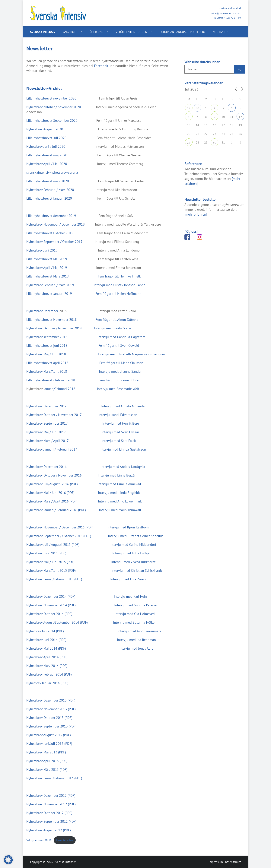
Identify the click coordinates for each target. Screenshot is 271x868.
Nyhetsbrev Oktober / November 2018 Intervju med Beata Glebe (79, 328)
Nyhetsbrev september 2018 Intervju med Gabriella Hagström (86, 337)
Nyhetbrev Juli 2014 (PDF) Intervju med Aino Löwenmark (94, 631)
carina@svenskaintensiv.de (225, 13)
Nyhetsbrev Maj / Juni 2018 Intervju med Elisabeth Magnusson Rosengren (96, 354)
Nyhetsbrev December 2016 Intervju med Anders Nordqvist (86, 467)
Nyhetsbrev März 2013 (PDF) (47, 770)
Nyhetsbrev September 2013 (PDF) (51, 726)
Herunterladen (65, 840)
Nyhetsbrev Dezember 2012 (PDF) (51, 795)
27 (189, 143)
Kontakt (223, 32)
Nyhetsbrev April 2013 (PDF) (47, 761)
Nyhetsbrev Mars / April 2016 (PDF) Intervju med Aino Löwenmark (84, 501)
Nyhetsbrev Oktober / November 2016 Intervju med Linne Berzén (81, 475)
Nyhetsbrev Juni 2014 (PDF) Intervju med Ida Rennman (91, 640)
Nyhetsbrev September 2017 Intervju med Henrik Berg (83, 423)
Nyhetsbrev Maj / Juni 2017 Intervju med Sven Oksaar (83, 432)
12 (240, 117)
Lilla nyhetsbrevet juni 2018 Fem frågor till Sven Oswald (83, 345)
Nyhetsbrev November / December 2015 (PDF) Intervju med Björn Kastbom (88, 527)
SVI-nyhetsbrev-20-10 (39, 840)
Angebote (75, 32)
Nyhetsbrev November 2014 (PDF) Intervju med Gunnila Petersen (92, 605)
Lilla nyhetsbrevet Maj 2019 (47, 259)
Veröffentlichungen (136, 32)
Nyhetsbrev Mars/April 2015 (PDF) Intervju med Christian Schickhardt (94, 570)
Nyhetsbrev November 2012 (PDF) (51, 804)
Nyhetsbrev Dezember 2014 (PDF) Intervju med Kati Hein (87, 596)
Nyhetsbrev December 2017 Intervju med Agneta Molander (86, 406)
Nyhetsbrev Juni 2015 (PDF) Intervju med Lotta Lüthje (88, 553)
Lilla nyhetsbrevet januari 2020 (49, 198)
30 (197, 108)
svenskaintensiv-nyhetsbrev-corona (52, 172)
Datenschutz (233, 862)
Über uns (101, 32)
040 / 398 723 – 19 (230, 18)
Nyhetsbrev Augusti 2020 (48, 129)
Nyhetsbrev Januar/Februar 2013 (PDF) (54, 778)
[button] (8, 860)
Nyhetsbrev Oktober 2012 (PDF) (49, 813)
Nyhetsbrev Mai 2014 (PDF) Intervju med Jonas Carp (90, 648)
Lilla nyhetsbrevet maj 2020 (48, 155)
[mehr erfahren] (196, 214)
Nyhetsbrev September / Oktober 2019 (54, 242)
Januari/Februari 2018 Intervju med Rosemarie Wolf (91, 389)
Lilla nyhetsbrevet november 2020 (52, 98)
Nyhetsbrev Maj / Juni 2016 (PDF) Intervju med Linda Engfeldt (83, 493)
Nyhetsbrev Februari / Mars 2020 (50, 190)
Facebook (101, 66)
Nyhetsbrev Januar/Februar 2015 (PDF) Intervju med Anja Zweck (86, 579)
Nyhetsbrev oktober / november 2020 (54, 107)
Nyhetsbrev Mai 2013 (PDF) (46, 752)
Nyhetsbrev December (42, 311)
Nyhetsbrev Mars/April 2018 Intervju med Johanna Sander (84, 371)
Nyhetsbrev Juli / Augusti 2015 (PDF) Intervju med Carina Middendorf (91, 545)
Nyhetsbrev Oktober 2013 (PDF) (49, 718)
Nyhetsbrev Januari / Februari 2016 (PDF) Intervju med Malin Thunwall (84, 510)
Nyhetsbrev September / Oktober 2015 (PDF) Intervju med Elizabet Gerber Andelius (95, 536)
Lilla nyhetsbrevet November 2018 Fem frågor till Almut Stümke (82, 320)
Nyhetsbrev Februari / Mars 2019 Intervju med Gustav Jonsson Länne (86, 285)
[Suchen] (239, 69)
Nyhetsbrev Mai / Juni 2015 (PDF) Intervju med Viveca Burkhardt (91, 562)
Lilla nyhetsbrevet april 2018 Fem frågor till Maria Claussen (85, 363)
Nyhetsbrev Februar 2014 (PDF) (49, 674)
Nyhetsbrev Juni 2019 (44, 250)
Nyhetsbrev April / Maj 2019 (47, 268)
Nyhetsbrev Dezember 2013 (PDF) (51, 700)
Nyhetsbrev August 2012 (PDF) (49, 830)
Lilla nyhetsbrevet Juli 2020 (47, 138)
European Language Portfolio (182, 32)
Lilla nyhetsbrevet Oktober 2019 (50, 233)
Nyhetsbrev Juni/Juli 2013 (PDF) (49, 744)
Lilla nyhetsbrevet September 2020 (52, 120)
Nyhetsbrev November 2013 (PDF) (51, 709)
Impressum (216, 862)
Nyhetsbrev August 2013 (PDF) (49, 735)
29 (189, 108)
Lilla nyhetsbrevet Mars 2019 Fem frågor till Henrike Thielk (84, 276)
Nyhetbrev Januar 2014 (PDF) (47, 683)
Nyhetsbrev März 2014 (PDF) (47, 666)
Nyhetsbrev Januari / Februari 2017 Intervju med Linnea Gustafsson (86, 449)
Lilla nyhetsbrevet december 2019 (51, 216)
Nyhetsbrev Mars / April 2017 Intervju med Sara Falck (81, 441)
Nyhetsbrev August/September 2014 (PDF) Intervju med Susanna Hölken (91, 622)
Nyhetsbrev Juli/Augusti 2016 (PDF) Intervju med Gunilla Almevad (84, 484)
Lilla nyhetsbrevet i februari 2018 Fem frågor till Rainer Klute (82, 380)
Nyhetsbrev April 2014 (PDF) (47, 657)
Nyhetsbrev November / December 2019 (56, 224)
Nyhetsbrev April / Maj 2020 (47, 164)
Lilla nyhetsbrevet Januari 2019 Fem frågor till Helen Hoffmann (84, 294)
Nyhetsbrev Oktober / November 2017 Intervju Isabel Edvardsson (82, 415)
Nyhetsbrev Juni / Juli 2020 (47, 146)
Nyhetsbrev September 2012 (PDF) (51, 821)
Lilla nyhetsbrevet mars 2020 (48, 181)
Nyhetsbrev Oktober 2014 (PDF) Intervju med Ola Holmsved (91, 614)
